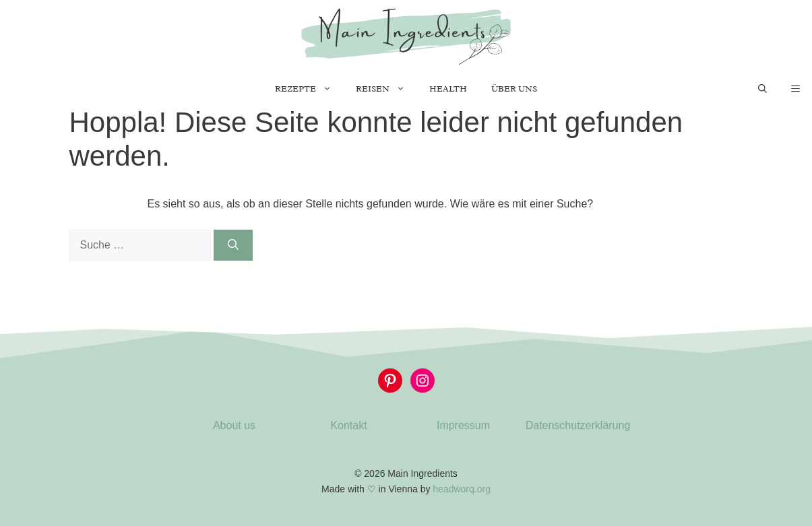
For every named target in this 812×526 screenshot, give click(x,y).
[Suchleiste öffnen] (762, 89)
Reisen (386, 89)
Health (448, 89)
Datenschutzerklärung (578, 425)
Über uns (514, 89)
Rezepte (309, 89)
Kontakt (348, 425)
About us (234, 425)
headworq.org (462, 489)
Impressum (463, 425)
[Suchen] (233, 245)
